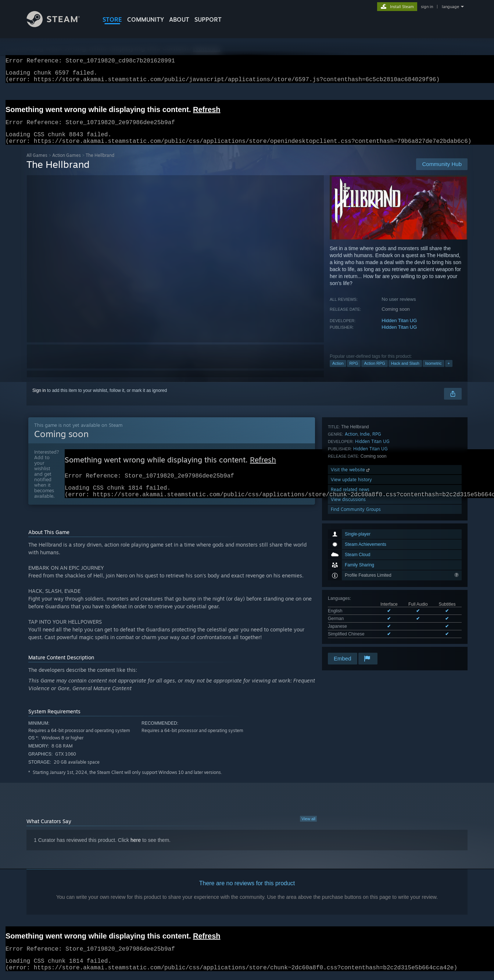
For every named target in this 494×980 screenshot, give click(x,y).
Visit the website (351, 602)
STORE (112, 19)
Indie (365, 566)
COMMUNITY (146, 19)
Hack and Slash (405, 372)
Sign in (39, 399)
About (179, 19)
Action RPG (374, 372)
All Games (37, 164)
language (450, 7)
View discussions (348, 632)
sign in (427, 7)
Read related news (350, 622)
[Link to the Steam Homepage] (59, 25)
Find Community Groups (356, 642)
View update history (351, 612)
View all (308, 831)
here (136, 853)
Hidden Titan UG (399, 329)
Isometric (434, 372)
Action (338, 372)
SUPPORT (208, 19)
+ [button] (449, 372)
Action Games (67, 164)
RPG (354, 372)
